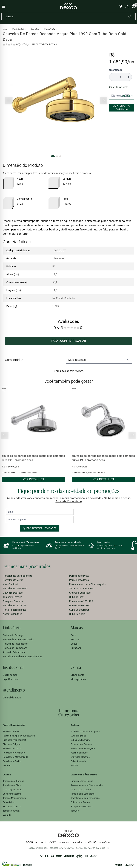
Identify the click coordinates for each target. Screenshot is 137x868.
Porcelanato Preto (79, 576)
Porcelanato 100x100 (81, 601)
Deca (73, 635)
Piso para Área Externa (82, 807)
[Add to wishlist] (4, 390)
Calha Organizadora (12, 790)
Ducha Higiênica (79, 736)
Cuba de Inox (76, 597)
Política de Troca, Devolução (18, 639)
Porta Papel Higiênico (15, 610)
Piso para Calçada (13, 601)
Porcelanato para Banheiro (18, 576)
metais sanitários (19, 29)
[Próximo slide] (104, 101)
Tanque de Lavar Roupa (82, 781)
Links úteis (12, 627)
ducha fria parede (51, 29)
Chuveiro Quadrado (80, 593)
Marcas (77, 627)
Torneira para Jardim (81, 790)
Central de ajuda (12, 698)
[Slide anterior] (9, 101)
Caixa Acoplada (78, 761)
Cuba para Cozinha (12, 794)
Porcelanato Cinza (12, 749)
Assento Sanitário (79, 753)
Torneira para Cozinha (13, 781)
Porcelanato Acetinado (15, 589)
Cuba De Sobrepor (79, 610)
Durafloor (76, 648)
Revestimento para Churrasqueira (88, 584)
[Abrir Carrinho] (134, 6)
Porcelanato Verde (13, 580)
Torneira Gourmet (11, 811)
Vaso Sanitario (11, 584)
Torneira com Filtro (12, 785)
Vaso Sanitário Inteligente (83, 749)
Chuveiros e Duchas (80, 757)
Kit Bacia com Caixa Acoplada (85, 732)
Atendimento (14, 690)
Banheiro (75, 725)
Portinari (75, 639)
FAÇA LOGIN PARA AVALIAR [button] (69, 341)
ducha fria (35, 29)
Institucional (13, 667)
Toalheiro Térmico (12, 597)
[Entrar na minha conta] (127, 6)
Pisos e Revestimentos (14, 725)
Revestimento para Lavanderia (85, 798)
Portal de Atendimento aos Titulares (22, 656)
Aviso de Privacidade (69, 501)
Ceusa (74, 644)
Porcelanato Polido (12, 761)
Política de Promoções (15, 648)
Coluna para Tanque (80, 802)
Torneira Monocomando (14, 798)
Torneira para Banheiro (82, 589)
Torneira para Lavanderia (83, 794)
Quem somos (10, 675)
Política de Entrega (13, 635)
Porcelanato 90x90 (80, 606)
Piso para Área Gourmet (14, 740)
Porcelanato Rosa (79, 580)
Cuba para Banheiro (80, 740)
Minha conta (78, 675)
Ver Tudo (75, 766)
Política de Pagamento (15, 644)
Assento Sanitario (13, 614)
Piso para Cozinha (12, 807)
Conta (76, 667)
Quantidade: (116, 70)
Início (5, 29)
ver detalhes (34, 479)
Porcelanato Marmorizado (15, 757)
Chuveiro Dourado (13, 593)
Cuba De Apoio (77, 614)
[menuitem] (35, 576)
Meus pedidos (78, 679)
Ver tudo (7, 766)
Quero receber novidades (40, 528)
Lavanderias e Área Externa (84, 775)
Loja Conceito (10, 679)
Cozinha (7, 775)
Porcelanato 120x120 (15, 606)
